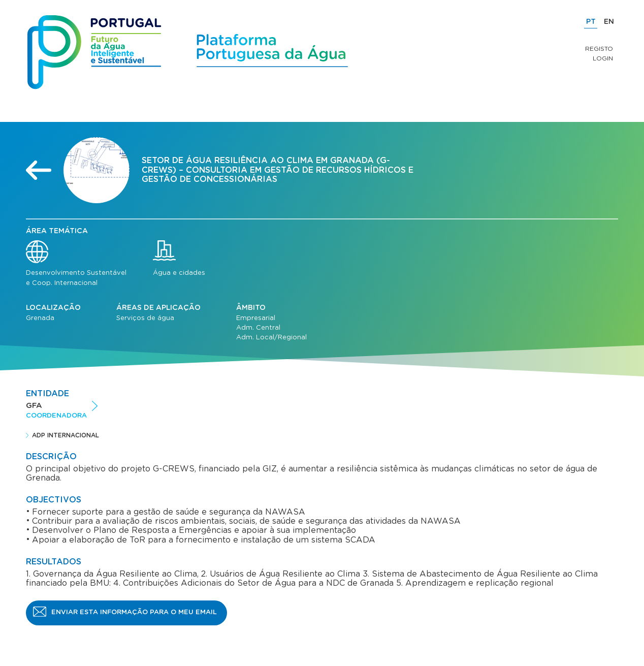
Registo (599, 49)
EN (609, 22)
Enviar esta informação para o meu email (134, 612)
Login (603, 58)
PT (591, 22)
